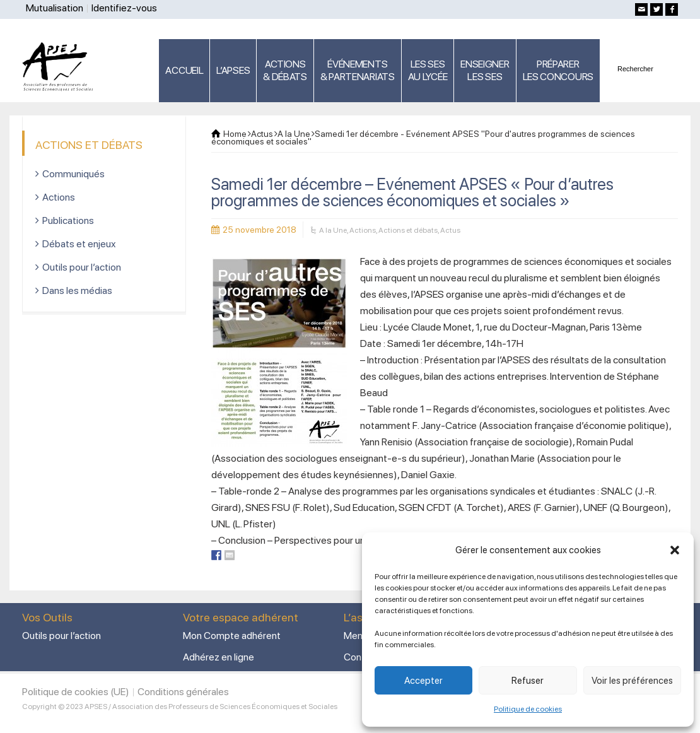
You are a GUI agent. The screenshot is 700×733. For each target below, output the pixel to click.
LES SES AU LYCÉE (428, 70)
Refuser (528, 681)
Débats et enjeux (79, 244)
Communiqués (73, 174)
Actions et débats (408, 230)
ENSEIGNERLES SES (485, 70)
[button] (675, 550)
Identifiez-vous (124, 8)
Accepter (423, 681)
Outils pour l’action (82, 267)
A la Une (333, 230)
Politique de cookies (528, 709)
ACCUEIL (184, 70)
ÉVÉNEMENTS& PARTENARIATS (358, 70)
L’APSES (233, 70)
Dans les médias (77, 290)
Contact (361, 657)
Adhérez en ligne (219, 657)
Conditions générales (183, 692)
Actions (363, 230)
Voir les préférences (632, 681)
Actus (450, 230)
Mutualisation (55, 8)
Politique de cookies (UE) (76, 692)
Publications (68, 220)
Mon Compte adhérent (232, 636)
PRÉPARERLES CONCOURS (558, 70)
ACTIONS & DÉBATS (285, 70)
